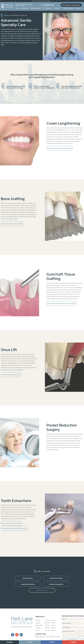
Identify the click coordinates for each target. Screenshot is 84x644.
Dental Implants (12, 579)
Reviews (58, 8)
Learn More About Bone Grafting (12, 225)
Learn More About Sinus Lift (11, 376)
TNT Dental (70, 639)
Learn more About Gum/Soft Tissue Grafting (61, 305)
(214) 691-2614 (47, 5)
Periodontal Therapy (32, 579)
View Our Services (42, 586)
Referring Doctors (68, 8)
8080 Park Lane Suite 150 (24, 5)
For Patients (48, 8)
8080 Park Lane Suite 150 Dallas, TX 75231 (48, 632)
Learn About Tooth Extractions (12, 524)
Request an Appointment (71, 5)
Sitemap (36, 639)
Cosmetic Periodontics (72, 579)
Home (18, 8)
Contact (79, 8)
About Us (25, 8)
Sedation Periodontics (52, 579)
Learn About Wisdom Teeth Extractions (14, 529)
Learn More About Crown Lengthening (59, 149)
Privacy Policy (43, 639)
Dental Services (36, 8)
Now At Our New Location (42, 1)
